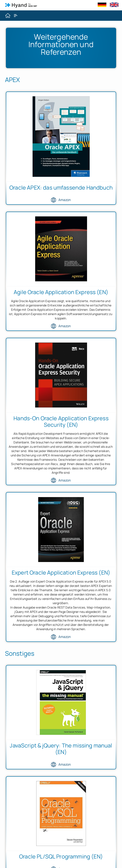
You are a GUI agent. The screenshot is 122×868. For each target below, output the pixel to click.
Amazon (61, 200)
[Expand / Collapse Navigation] (16, 16)
